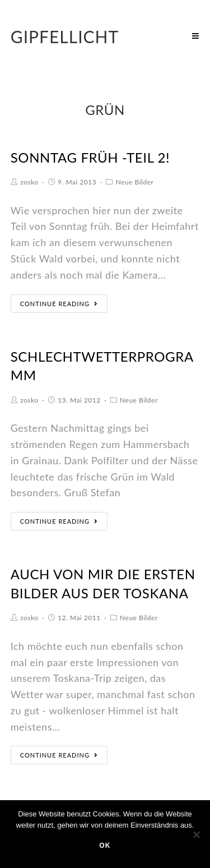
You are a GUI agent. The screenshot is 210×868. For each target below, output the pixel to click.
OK (105, 846)
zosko (29, 182)
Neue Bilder (135, 182)
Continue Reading (59, 304)
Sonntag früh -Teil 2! (90, 157)
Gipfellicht (65, 36)
